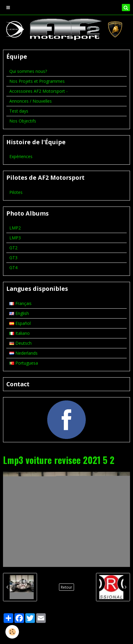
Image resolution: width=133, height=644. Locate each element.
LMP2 (15, 228)
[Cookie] (12, 632)
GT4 (13, 268)
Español (20, 323)
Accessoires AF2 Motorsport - (39, 91)
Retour (66, 587)
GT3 (13, 258)
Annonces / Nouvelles (31, 101)
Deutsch (20, 343)
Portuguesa (24, 363)
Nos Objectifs (23, 121)
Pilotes (16, 192)
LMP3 (15, 238)
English (19, 313)
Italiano (20, 333)
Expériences (21, 156)
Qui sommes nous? (28, 71)
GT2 (13, 248)
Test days (19, 111)
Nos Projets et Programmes (37, 81)
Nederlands (23, 353)
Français (20, 303)
